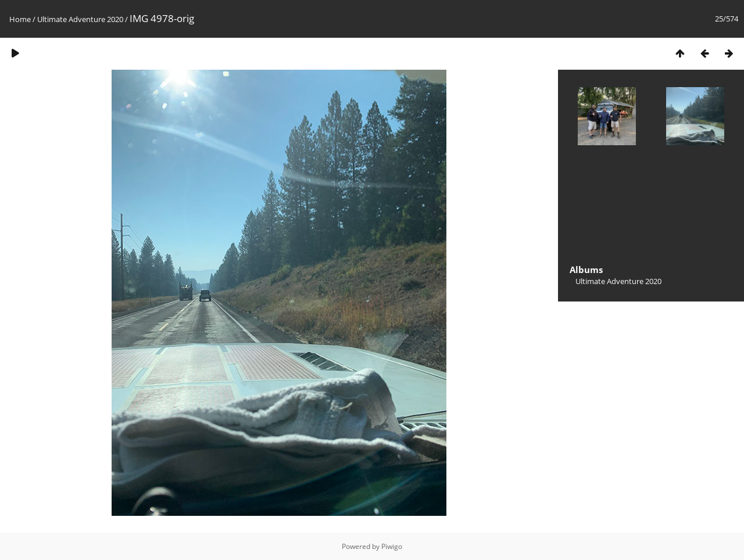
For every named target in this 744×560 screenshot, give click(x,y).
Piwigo (392, 546)
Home (20, 19)
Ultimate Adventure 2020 (80, 19)
